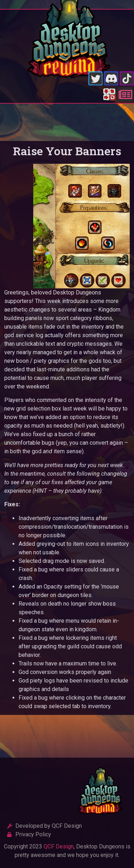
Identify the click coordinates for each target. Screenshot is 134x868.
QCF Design (59, 846)
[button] (67, 62)
